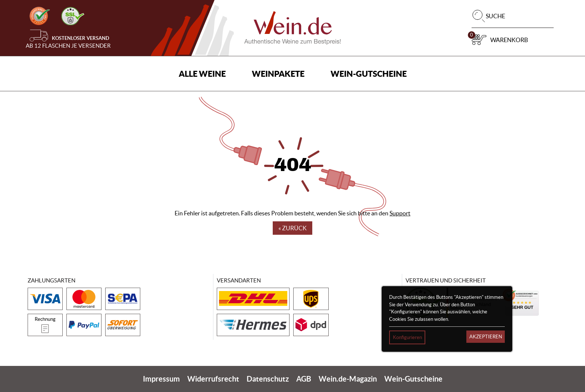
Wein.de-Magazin (348, 379)
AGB (304, 379)
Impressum (161, 379)
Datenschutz (268, 379)
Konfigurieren (407, 337)
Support (400, 213)
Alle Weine (202, 74)
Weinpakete (278, 74)
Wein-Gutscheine (369, 74)
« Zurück (292, 228)
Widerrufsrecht (213, 379)
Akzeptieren (486, 337)
